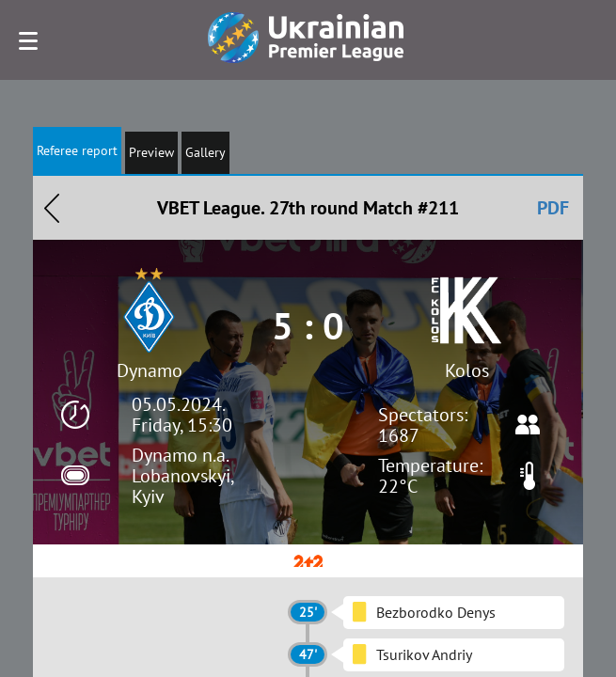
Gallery (205, 152)
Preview (151, 152)
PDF (553, 208)
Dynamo (150, 370)
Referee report (77, 150)
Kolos (467, 370)
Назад (52, 208)
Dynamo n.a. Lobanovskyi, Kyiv (182, 476)
